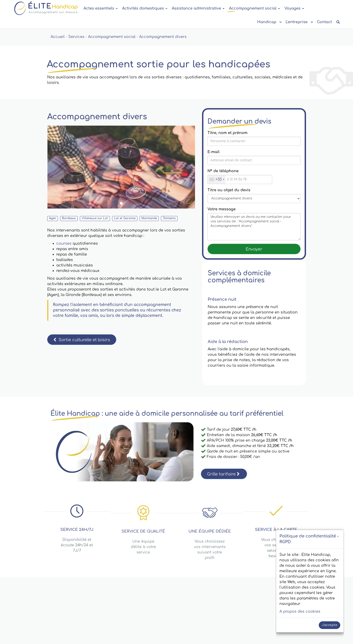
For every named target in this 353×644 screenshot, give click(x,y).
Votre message (222, 209)
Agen (53, 218)
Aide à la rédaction (228, 342)
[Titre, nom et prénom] (254, 141)
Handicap (269, 22)
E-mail (214, 152)
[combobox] (217, 179)
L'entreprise (299, 22)
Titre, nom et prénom (227, 133)
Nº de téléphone (223, 171)
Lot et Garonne (125, 218)
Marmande (149, 218)
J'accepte (330, 625)
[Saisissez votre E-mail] (254, 160)
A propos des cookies (300, 612)
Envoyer (254, 249)
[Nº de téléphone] (240, 179)
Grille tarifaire (223, 474)
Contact (324, 22)
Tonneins (169, 218)
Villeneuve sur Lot (95, 218)
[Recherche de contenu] (338, 22)
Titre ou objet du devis (229, 190)
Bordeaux (69, 218)
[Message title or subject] (254, 199)
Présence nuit (222, 299)
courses (64, 244)
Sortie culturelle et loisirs (82, 340)
